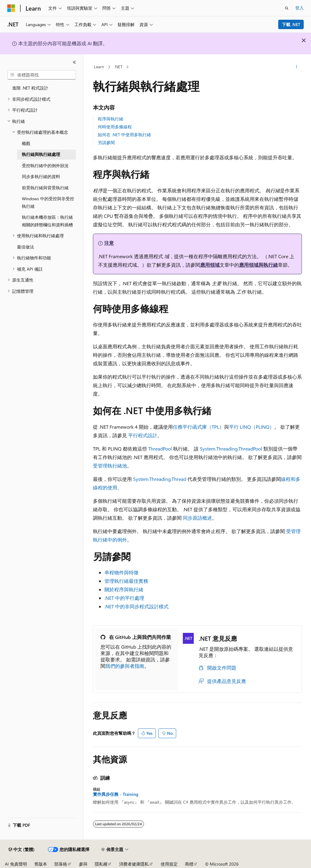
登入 (299, 8)
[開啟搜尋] (287, 8)
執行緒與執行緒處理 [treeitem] (41, 154)
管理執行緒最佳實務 (126, 581)
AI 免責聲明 (16, 864)
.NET (118, 67)
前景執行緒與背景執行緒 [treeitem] (45, 188)
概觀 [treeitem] (26, 143)
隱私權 (101, 864)
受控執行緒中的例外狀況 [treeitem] (45, 165)
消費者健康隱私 (134, 864)
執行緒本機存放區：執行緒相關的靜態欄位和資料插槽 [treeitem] (47, 221)
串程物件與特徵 (121, 572)
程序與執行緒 (111, 119)
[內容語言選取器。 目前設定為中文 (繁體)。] (22, 849)
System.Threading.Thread (160, 479)
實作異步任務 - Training (116, 794)
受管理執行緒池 (110, 466)
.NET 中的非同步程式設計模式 (137, 606)
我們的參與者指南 (125, 666)
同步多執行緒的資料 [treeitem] (41, 176)
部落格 (61, 864)
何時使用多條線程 (115, 127)
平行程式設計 (143, 435)
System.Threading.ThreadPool (231, 449)
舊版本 (41, 864)
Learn (99, 67)
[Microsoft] (11, 8)
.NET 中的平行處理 (124, 598)
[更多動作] (296, 67)
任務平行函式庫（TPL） (198, 427)
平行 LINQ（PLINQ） (252, 427)
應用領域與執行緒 (258, 265)
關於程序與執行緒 (124, 589)
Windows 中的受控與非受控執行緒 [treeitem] (48, 202)
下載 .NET (291, 24)
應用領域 (210, 265)
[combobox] (42, 75)
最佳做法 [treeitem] (26, 247)
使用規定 (169, 864)
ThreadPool (160, 449)
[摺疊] (74, 62)
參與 (83, 864)
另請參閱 (106, 142)
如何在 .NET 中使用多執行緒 (124, 135)
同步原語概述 (197, 518)
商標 (189, 864)
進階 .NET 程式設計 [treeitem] (30, 88)
